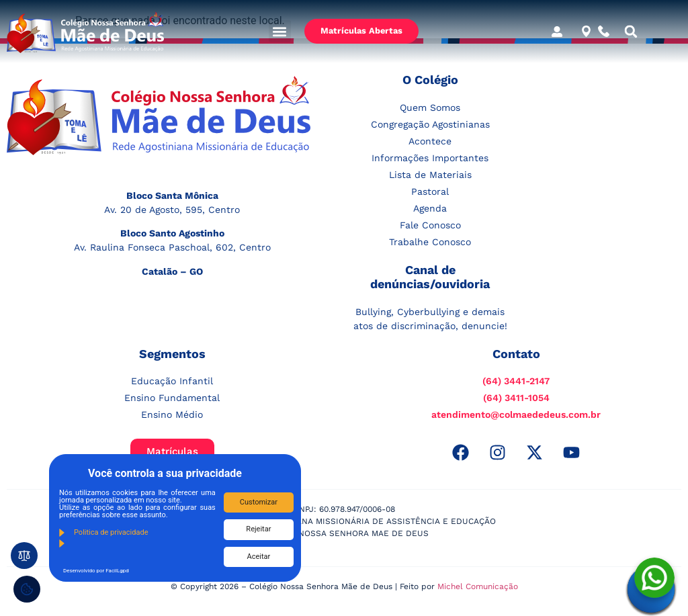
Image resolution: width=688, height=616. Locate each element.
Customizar (259, 502)
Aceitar (259, 557)
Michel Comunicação (478, 586)
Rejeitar (258, 529)
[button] (280, 31)
